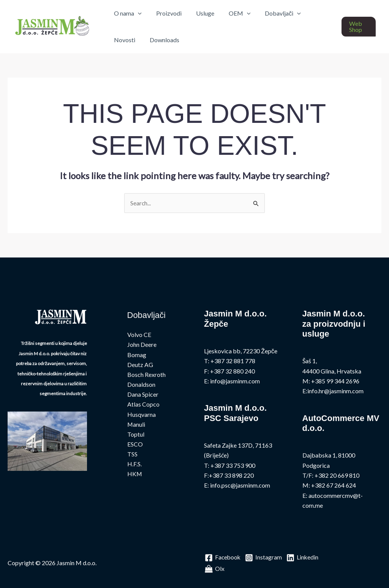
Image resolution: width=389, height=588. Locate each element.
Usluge (199, 13)
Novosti (313, 13)
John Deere (142, 345)
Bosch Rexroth (146, 375)
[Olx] (251, 569)
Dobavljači (273, 13)
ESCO (135, 445)
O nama (127, 13)
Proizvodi (165, 13)
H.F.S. (134, 465)
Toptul (136, 435)
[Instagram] (265, 558)
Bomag (137, 355)
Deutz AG (140, 365)
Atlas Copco (143, 405)
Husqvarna (142, 415)
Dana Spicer (143, 395)
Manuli (136, 425)
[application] (137, 13)
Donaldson (141, 385)
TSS (132, 455)
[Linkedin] (221, 569)
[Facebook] (223, 558)
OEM (232, 13)
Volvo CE (139, 335)
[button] (358, 27)
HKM (135, 475)
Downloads (128, 40)
